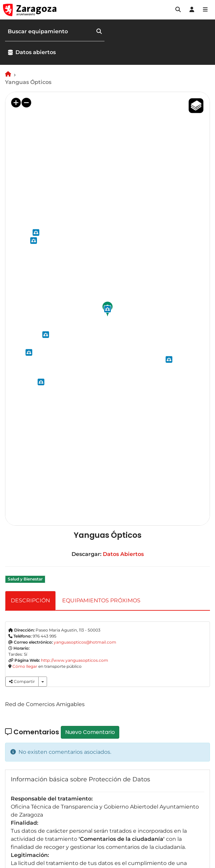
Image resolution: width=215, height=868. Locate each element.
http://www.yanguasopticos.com (75, 660)
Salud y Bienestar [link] (25, 579)
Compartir (22, 681)
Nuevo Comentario (90, 732)
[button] (178, 10)
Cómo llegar (25, 666)
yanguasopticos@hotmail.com (85, 642)
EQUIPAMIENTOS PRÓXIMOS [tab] (101, 600)
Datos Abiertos (123, 554)
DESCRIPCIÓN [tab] (30, 600)
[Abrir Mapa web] (205, 10)
